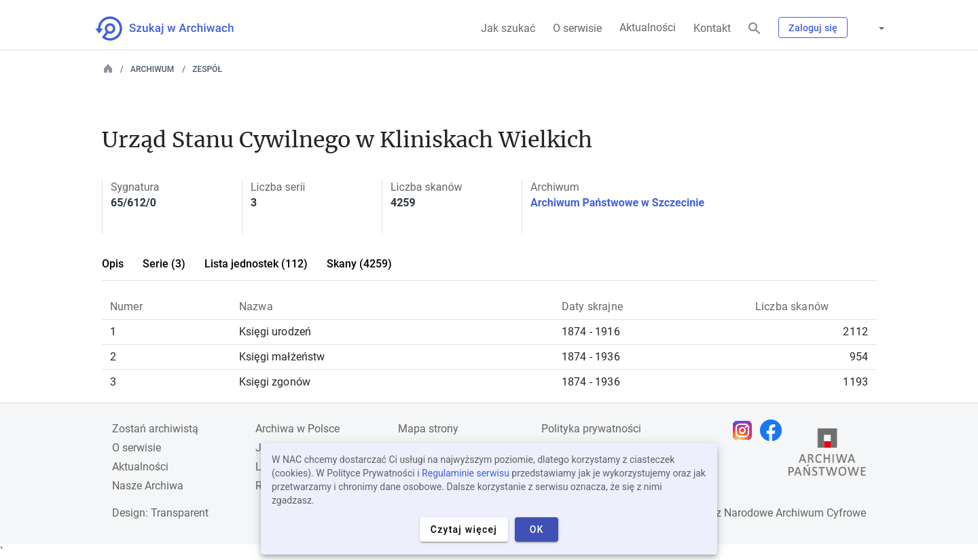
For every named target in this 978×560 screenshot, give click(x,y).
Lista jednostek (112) (256, 264)
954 (859, 357)
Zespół (207, 69)
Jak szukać (508, 28)
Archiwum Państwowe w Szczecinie (617, 203)
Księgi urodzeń (275, 332)
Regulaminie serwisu (466, 473)
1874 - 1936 (591, 357)
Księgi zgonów (275, 382)
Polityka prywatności (591, 429)
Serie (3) (164, 264)
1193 (855, 382)
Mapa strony (428, 429)
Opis (113, 264)
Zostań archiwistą (155, 429)
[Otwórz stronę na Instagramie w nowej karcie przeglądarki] (746, 430)
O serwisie (577, 28)
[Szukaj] (755, 29)
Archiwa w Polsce (297, 429)
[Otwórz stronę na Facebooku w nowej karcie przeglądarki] (774, 430)
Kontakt (712, 28)
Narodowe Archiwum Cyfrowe (795, 513)
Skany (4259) (359, 264)
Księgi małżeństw (282, 357)
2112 (855, 332)
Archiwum (152, 69)
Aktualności (648, 27)
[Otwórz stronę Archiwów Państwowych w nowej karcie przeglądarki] (827, 455)
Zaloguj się (813, 28)
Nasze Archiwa (148, 486)
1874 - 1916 (591, 332)
